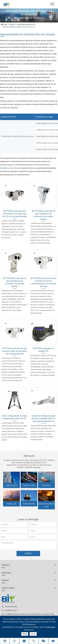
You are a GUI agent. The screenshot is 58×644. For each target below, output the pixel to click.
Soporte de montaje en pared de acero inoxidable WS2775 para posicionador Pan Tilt (43, 418)
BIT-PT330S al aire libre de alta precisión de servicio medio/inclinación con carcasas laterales (43, 282)
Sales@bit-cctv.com (7, 168)
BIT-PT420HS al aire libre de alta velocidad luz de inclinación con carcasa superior (15, 282)
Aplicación (29, 456)
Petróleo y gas (11, 504)
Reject (25, 634)
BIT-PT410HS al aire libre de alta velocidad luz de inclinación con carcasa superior (43, 215)
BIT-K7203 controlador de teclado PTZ (43, 350)
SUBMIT (28, 553)
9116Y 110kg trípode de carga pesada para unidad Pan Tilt (15, 417)
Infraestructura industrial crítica (46, 505)
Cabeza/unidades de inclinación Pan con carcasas (19, 27)
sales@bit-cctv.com (11, 610)
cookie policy (51, 627)
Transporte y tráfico (29, 485)
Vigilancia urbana (11, 485)
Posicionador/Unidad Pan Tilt (26, 24)
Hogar (5, 24)
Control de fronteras (29, 504)
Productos (12, 24)
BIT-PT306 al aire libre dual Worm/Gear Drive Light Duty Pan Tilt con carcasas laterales (15, 214)
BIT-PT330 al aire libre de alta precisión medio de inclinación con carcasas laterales (15, 351)
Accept (33, 634)
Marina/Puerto (46, 485)
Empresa (5, 580)
